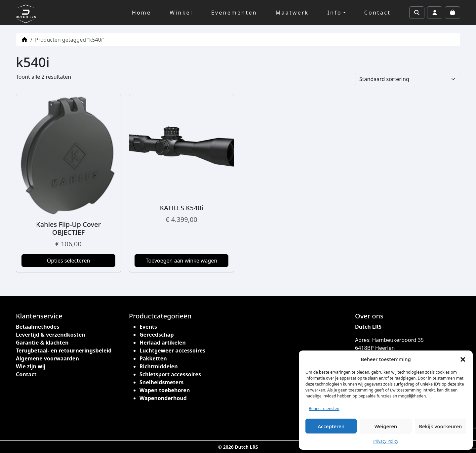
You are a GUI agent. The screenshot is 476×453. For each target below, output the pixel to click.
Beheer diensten (324, 409)
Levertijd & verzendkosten (51, 335)
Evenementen (234, 13)
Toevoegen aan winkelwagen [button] (182, 261)
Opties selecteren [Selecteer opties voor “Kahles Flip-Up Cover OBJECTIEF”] (69, 261)
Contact (377, 13)
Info (334, 13)
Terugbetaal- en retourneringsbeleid (64, 350)
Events (148, 327)
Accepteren (331, 426)
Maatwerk (292, 13)
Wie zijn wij (31, 366)
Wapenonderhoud (163, 398)
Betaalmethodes (38, 327)
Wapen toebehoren (165, 390)
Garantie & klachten (42, 343)
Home (141, 13)
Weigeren (386, 426)
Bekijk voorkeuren (440, 426)
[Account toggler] (435, 13)
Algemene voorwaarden (47, 358)
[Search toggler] (417, 13)
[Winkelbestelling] (408, 79)
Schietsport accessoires (170, 374)
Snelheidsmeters (161, 382)
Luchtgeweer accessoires (172, 350)
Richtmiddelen (159, 366)
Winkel (181, 13)
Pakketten (153, 358)
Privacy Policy (386, 441)
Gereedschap (157, 335)
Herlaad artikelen (163, 343)
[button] (463, 359)
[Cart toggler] (453, 13)
